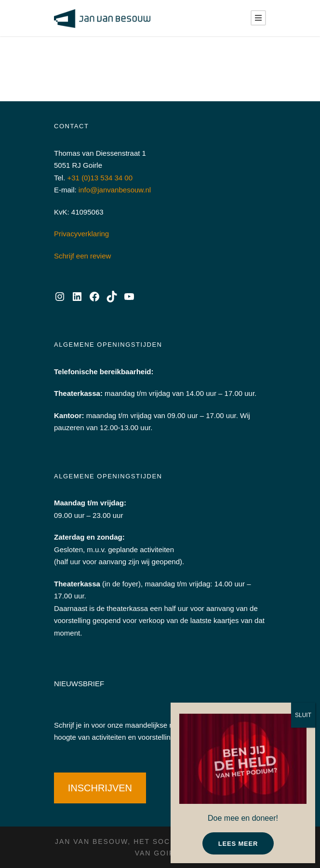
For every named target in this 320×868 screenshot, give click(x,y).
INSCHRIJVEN (100, 788)
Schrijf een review (82, 256)
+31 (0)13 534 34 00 (100, 178)
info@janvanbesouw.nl (115, 190)
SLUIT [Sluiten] (303, 715)
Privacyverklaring (81, 234)
